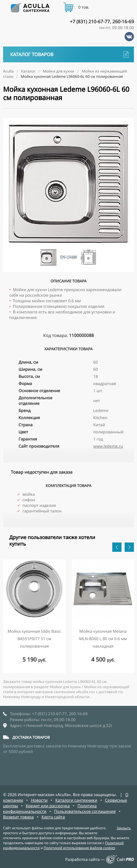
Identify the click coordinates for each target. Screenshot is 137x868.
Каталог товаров (69, 54)
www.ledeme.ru (108, 446)
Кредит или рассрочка (48, 806)
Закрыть (124, 828)
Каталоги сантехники (76, 800)
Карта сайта (53, 817)
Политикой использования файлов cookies (79, 848)
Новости (39, 800)
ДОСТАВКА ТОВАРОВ (31, 737)
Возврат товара (18, 817)
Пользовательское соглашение (85, 811)
